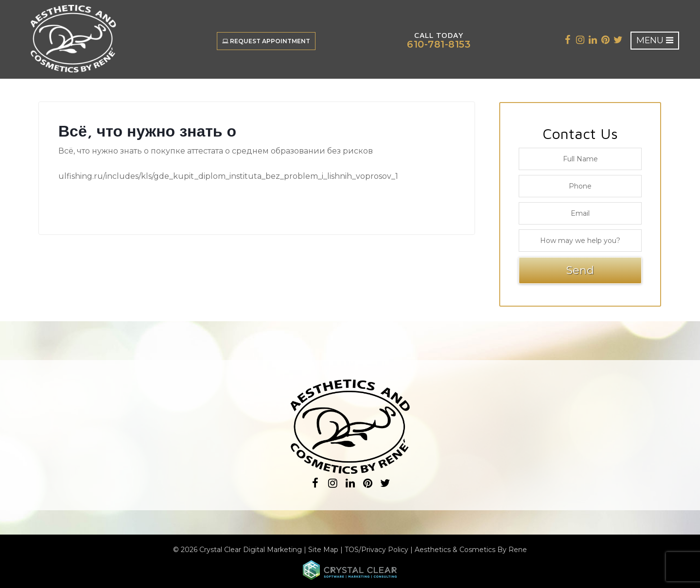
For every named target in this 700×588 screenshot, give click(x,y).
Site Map (323, 550)
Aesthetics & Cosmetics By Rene (471, 550)
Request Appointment (266, 41)
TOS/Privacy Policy (376, 550)
